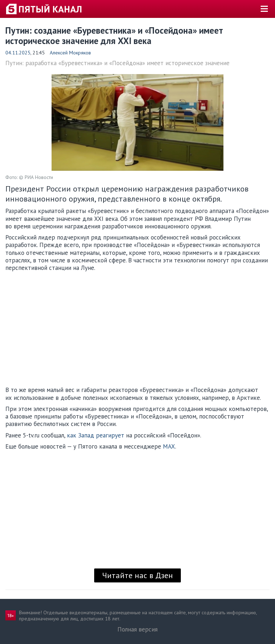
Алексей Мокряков (70, 53)
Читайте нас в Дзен (137, 575)
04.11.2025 (18, 53)
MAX (169, 446)
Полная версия (137, 629)
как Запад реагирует (96, 435)
